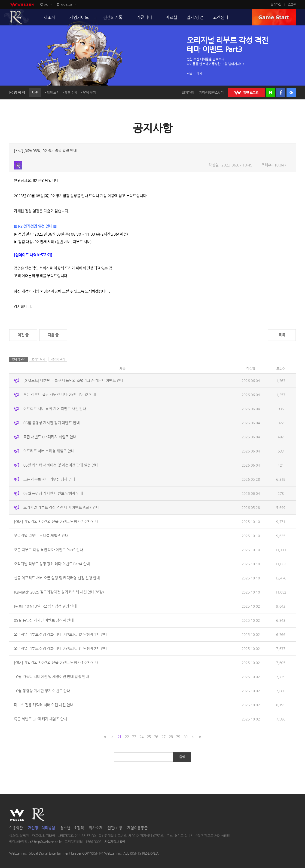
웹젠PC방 (115, 828)
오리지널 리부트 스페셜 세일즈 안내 (41, 536)
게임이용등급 (137, 828)
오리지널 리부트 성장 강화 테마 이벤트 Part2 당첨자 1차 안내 (61, 634)
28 (171, 737)
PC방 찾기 (89, 92)
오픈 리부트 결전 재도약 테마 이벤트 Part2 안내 (60, 395)
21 (120, 737)
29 (178, 737)
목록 (282, 335)
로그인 (292, 5)
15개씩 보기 (19, 359)
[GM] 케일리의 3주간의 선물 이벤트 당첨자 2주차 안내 (56, 522)
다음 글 (53, 335)
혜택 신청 (71, 92)
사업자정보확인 (115, 842)
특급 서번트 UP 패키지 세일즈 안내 (50, 437)
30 (185, 737)
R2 (16, 17)
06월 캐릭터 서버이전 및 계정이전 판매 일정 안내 (61, 465)
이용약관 (16, 828)
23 (134, 737)
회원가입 (276, 5)
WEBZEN (17, 815)
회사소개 (96, 828)
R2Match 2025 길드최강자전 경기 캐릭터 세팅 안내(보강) (59, 592)
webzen (22, 5)
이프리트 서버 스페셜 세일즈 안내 (49, 451)
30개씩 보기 (38, 359)
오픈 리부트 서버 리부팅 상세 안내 (49, 479)
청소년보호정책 (72, 828)
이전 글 (23, 335)
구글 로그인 (291, 92)
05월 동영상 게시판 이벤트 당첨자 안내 (53, 493)
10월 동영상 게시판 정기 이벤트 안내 (42, 691)
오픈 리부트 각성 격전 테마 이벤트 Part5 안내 (49, 550)
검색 (182, 757)
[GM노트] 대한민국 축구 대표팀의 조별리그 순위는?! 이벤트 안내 (73, 380)
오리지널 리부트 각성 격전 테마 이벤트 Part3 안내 (61, 507)
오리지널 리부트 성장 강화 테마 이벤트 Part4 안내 (52, 564)
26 (156, 737)
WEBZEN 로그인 (246, 92)
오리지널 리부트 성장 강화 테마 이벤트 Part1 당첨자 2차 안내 (61, 648)
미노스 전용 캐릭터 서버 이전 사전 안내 (44, 705)
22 (127, 737)
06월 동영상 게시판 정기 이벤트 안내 (52, 423)
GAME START (274, 17)
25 (149, 737)
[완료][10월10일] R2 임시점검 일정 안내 (45, 606)
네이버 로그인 (271, 92)
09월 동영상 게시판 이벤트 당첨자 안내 (44, 620)
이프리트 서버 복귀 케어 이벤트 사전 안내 (55, 409)
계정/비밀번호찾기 (211, 92)
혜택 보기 (53, 92)
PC (46, 5)
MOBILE (66, 5)
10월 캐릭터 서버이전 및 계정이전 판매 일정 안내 (51, 677)
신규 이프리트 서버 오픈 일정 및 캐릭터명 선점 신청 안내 (57, 578)
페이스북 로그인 (281, 92)
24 (142, 737)
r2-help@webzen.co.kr (46, 842)
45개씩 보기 (58, 359)
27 (163, 737)
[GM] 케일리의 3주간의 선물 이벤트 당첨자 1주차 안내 (56, 663)
